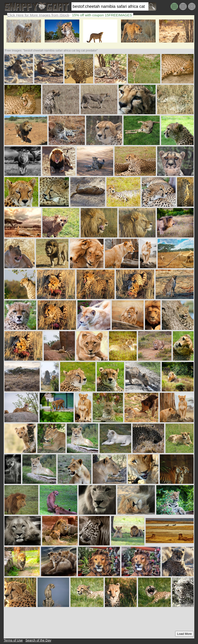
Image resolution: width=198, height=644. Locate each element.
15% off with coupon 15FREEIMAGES (102, 15)
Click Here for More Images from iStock (38, 15)
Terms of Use (13, 640)
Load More (184, 634)
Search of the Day (38, 640)
